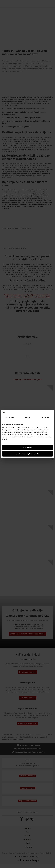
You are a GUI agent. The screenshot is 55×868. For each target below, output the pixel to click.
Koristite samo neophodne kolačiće (28, 454)
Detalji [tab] (27, 418)
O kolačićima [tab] (45, 418)
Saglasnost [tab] (10, 418)
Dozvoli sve (28, 447)
